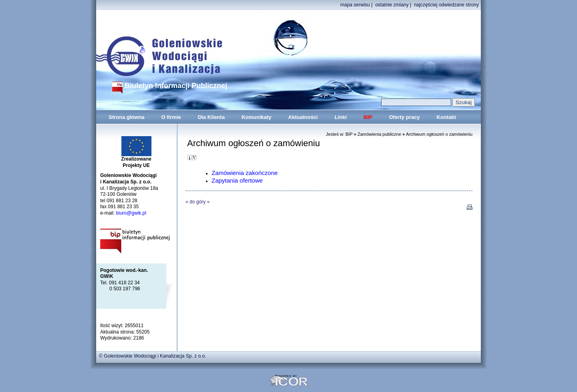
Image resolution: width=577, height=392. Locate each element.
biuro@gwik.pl (131, 213)
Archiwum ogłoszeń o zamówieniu (439, 134)
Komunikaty (256, 117)
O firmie (171, 117)
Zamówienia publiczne (379, 134)
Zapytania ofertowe (237, 180)
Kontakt (446, 117)
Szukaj (464, 102)
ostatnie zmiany (392, 5)
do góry (198, 202)
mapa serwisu (355, 5)
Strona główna (127, 117)
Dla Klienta (211, 117)
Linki (341, 117)
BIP (368, 117)
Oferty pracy (405, 117)
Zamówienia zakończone (245, 173)
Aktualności (303, 117)
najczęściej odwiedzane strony (446, 5)
